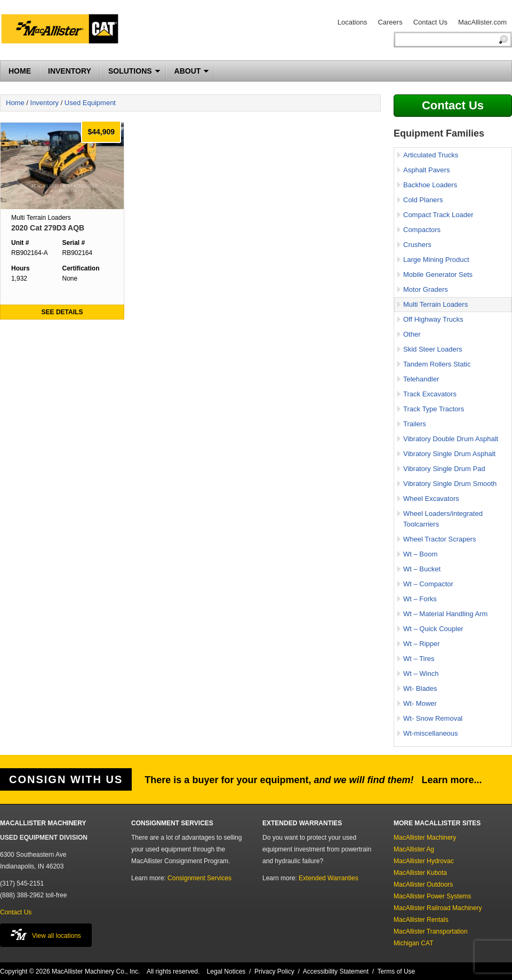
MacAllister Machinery (425, 838)
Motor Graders (426, 289)
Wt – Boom (420, 554)
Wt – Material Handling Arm (445, 614)
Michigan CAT (413, 943)
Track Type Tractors (434, 409)
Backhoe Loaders (430, 185)
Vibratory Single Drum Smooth (450, 484)
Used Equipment (90, 103)
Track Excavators (430, 394)
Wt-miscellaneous (431, 733)
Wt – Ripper (422, 644)
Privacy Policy (274, 971)
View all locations (46, 934)
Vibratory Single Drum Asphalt (449, 454)
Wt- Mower (420, 703)
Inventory (45, 103)
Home (15, 103)
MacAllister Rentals (421, 920)
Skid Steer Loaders (433, 349)
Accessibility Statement (336, 971)
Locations (353, 22)
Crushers (417, 245)
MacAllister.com (482, 22)
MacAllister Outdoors (423, 885)
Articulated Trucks (431, 155)
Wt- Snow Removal (433, 718)
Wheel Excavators (431, 499)
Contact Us (430, 22)
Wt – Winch (421, 674)
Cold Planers (423, 200)
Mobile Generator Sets (438, 274)
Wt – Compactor (428, 584)
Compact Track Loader (438, 215)
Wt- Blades (420, 688)
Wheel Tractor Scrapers (440, 539)
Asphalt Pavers (426, 170)
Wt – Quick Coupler (433, 629)
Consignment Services (199, 878)
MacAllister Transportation (431, 931)
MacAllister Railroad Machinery (438, 908)
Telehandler (421, 379)
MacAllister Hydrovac (424, 861)
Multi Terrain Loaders (435, 304)
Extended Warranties (329, 878)
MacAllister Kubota (420, 873)
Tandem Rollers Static (437, 364)
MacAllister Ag (414, 849)
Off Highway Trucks (433, 319)
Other (412, 334)
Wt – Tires (419, 659)
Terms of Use (397, 971)
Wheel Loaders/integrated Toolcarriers (443, 519)
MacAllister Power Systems (432, 896)
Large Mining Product (436, 260)
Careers (390, 22)
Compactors (422, 230)
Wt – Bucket (422, 569)
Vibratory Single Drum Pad (444, 469)
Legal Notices (226, 971)
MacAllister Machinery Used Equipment (64, 30)
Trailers (415, 424)
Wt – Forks (420, 599)
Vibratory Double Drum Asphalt (451, 439)
